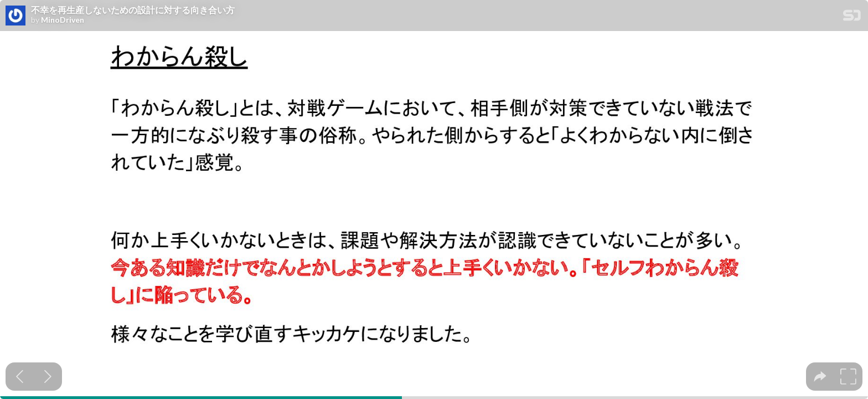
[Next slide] (48, 377)
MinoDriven (63, 20)
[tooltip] (820, 377)
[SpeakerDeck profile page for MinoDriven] (15, 16)
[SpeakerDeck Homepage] (852, 17)
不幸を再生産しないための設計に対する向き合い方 (133, 10)
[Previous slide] (20, 377)
